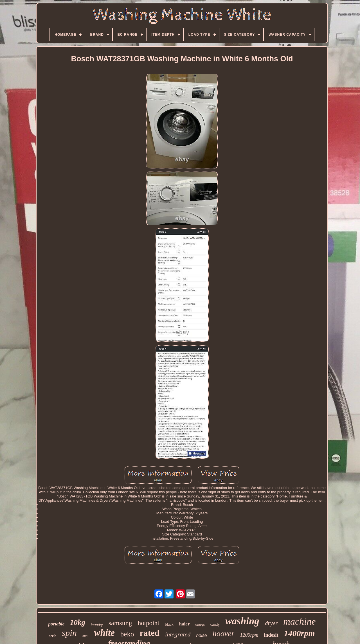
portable (56, 624)
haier (184, 624)
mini (85, 636)
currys (200, 625)
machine (299, 621)
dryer (271, 623)
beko (127, 634)
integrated (178, 634)
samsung (120, 623)
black (169, 624)
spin (69, 633)
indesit (271, 635)
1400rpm (300, 633)
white (104, 633)
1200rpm (249, 635)
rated (149, 633)
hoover (224, 633)
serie (52, 636)
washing (242, 621)
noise (201, 635)
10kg (78, 622)
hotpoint (149, 623)
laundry (97, 625)
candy (215, 624)
